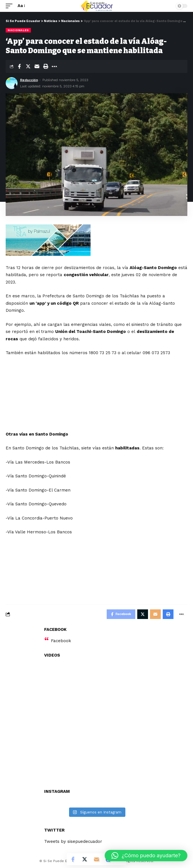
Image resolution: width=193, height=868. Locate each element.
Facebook (61, 641)
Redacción (29, 80)
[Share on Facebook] (19, 66)
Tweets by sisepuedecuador (73, 841)
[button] (146, 856)
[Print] (46, 66)
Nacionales (18, 30)
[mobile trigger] (10, 6)
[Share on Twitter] (28, 66)
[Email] (37, 66)
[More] (54, 66)
